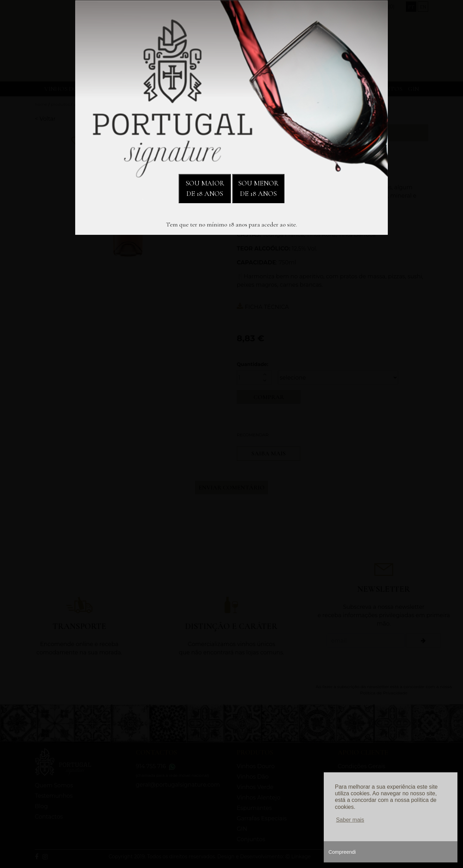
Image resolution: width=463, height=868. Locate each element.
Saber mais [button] (350, 820)
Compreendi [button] (342, 852)
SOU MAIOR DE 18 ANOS (205, 189)
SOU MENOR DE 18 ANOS (258, 189)
